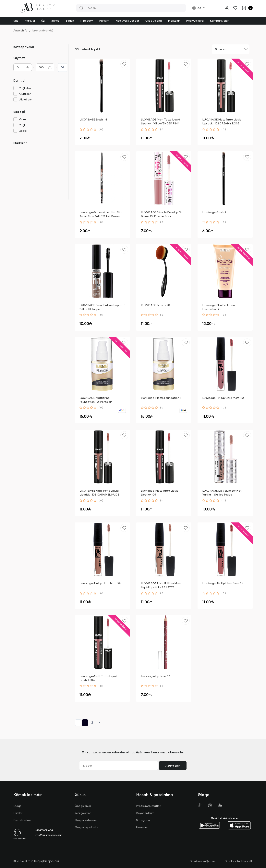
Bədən (70, 21)
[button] (209, 825)
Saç (16, 21)
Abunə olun (173, 766)
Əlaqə (17, 806)
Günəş (55, 21)
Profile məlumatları (149, 806)
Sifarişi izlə (143, 820)
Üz (43, 21)
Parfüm (104, 21)
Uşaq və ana (154, 21)
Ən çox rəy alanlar (87, 827)
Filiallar (18, 813)
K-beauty (87, 21)
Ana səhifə (20, 30)
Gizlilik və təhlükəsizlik (239, 861)
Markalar (174, 21)
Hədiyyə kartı (195, 21)
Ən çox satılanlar (86, 820)
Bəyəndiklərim (145, 813)
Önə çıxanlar (83, 806)
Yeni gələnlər (83, 813)
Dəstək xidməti (23, 820)
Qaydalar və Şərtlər (202, 861)
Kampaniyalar (219, 21)
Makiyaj (30, 21)
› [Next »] (99, 722)
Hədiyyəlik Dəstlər (127, 21)
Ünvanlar (142, 827)
